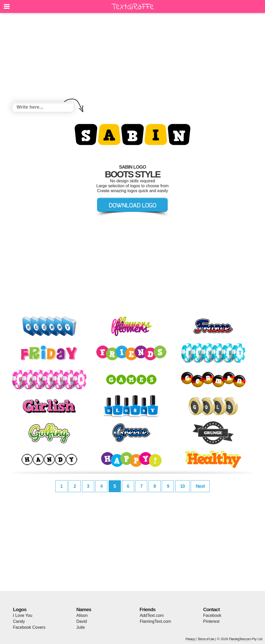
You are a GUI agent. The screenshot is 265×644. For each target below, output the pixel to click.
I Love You (23, 615)
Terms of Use (206, 639)
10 (182, 486)
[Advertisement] (132, 58)
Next (200, 486)
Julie (81, 627)
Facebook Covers (29, 627)
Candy (19, 621)
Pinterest (211, 621)
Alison (82, 615)
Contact (211, 609)
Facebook (212, 615)
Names (84, 609)
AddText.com (152, 615)
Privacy (190, 639)
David (82, 621)
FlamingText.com (155, 621)
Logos (20, 609)
